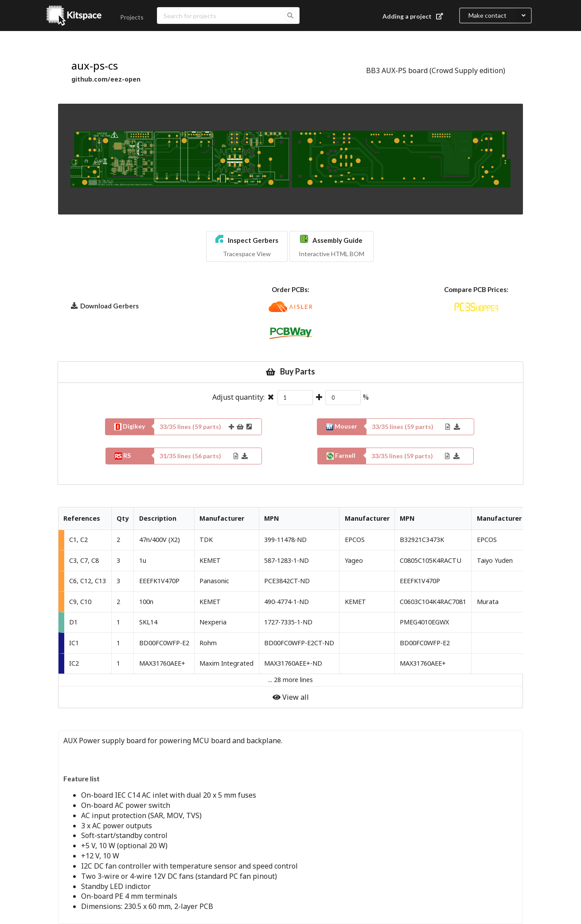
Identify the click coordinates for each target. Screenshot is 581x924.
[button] (247, 246)
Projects (132, 17)
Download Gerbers (105, 305)
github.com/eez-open (106, 79)
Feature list (82, 779)
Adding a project (414, 16)
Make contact (500, 16)
